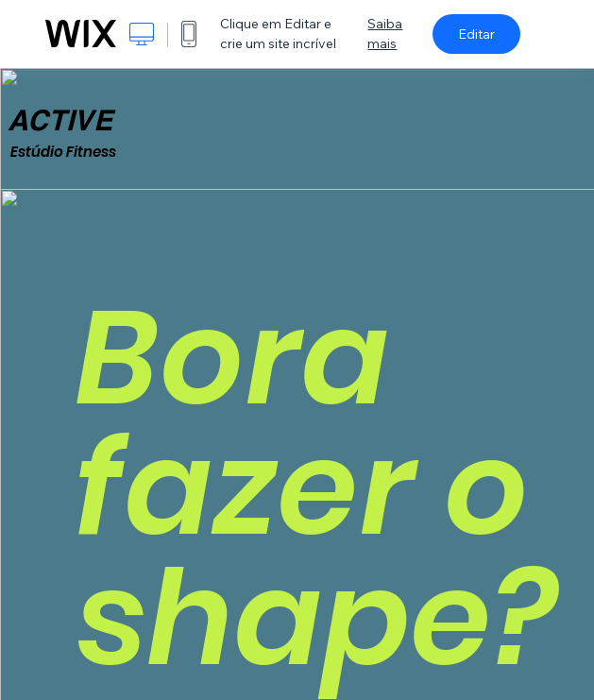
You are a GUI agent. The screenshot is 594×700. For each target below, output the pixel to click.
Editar (476, 34)
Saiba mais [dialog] (385, 34)
